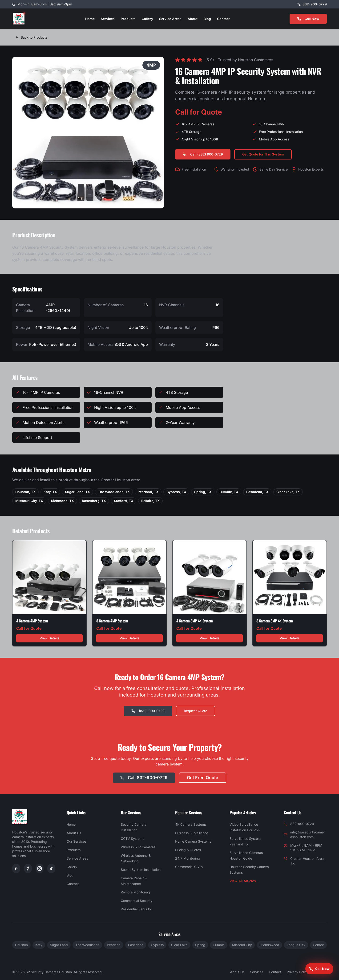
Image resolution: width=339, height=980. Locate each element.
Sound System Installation (141, 870)
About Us (74, 833)
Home (90, 19)
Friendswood (269, 945)
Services (108, 19)
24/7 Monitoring (188, 858)
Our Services (77, 841)
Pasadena (136, 945)
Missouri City (242, 945)
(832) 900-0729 (148, 711)
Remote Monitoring (135, 892)
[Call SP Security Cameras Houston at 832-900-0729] (319, 969)
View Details (50, 638)
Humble (219, 945)
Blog (207, 19)
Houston (21, 945)
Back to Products (31, 37)
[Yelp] (16, 868)
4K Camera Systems (191, 824)
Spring (200, 945)
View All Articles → (245, 881)
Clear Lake (179, 945)
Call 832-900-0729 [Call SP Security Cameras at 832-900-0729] (144, 778)
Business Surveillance (192, 833)
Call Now (308, 19)
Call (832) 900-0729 (203, 154)
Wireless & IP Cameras (138, 847)
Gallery (147, 19)
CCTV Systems (132, 839)
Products (128, 19)
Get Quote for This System (263, 154)
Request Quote (196, 711)
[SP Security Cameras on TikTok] (51, 868)
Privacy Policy (298, 972)
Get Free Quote (203, 778)
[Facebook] (28, 868)
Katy (39, 945)
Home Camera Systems (193, 841)
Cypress (157, 945)
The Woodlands (87, 945)
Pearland (114, 945)
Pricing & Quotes (188, 850)
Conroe (318, 945)
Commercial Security (137, 901)
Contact (223, 19)
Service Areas (170, 19)
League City (296, 945)
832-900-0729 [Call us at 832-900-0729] (315, 4)
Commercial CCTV (189, 867)
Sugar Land (59, 945)
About (193, 19)
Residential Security (136, 909)
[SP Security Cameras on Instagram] (40, 868)
